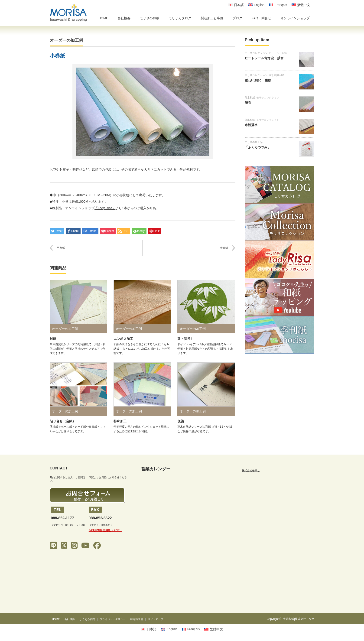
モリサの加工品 (254, 142)
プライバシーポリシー (113, 619)
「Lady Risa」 (105, 208)
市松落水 (251, 125)
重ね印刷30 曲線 (258, 80)
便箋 (181, 421)
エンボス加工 (123, 339)
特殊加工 (120, 421)
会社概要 (124, 18)
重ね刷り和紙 (277, 75)
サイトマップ (156, 619)
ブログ (237, 18)
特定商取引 (137, 619)
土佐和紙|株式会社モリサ (299, 619)
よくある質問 (87, 619)
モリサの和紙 (149, 18)
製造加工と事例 (212, 18)
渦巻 (248, 103)
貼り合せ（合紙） (63, 421)
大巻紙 (224, 248)
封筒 (53, 339)
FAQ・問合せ (261, 18)
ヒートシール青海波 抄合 (264, 58)
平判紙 (61, 248)
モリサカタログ (180, 18)
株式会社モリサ (251, 470)
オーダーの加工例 (66, 40)
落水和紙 (250, 98)
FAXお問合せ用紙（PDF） (105, 530)
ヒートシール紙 (278, 53)
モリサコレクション (256, 53)
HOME (103, 18)
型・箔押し (185, 339)
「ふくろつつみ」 (258, 147)
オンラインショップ (295, 18)
